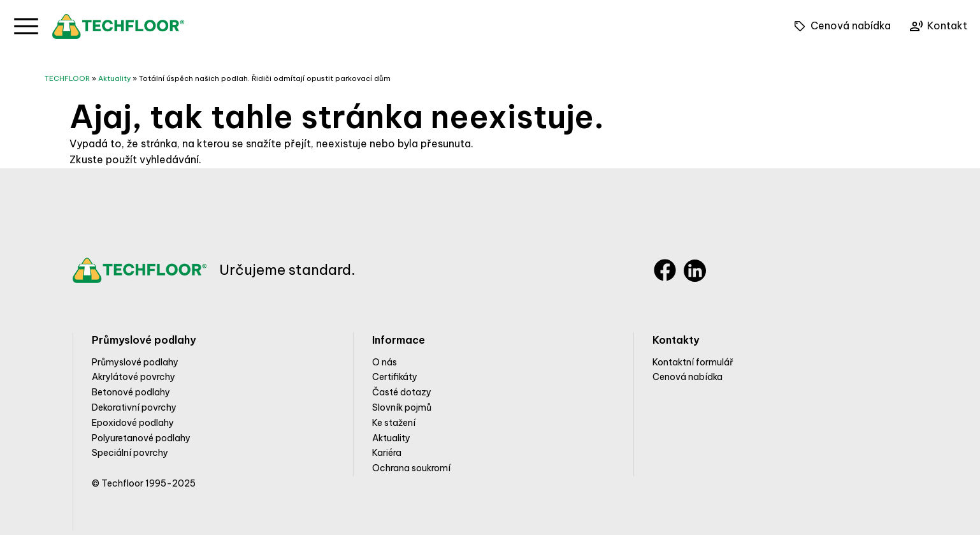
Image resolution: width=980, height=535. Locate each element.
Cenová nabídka (688, 377)
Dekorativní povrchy (134, 407)
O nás (385, 362)
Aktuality (114, 78)
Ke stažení (394, 423)
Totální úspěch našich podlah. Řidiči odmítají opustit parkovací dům (265, 78)
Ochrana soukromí (411, 468)
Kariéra (387, 453)
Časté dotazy (402, 392)
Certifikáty (395, 377)
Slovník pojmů (402, 407)
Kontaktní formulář (693, 362)
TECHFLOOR (67, 78)
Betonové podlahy (131, 392)
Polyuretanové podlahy (141, 438)
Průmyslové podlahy (135, 362)
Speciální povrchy (130, 453)
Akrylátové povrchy (133, 377)
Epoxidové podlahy (133, 423)
